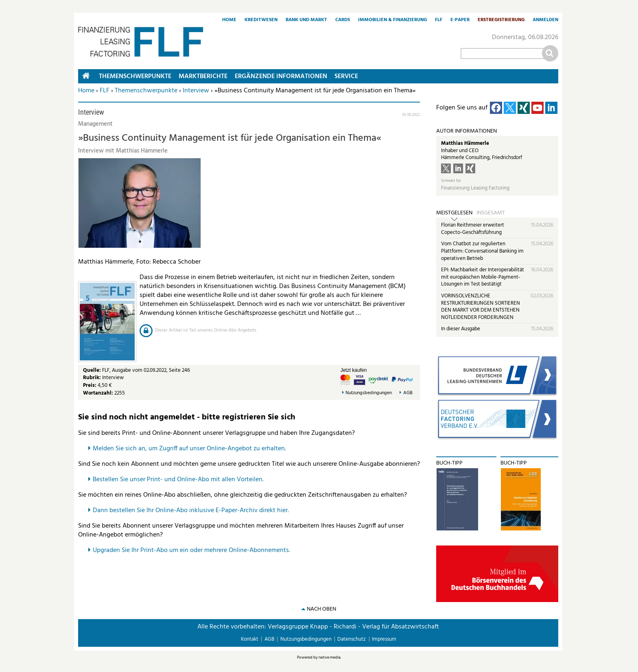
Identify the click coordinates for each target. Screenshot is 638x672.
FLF (439, 20)
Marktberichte (203, 76)
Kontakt (250, 639)
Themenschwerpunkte (146, 91)
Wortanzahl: (98, 393)
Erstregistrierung (501, 20)
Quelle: (93, 370)
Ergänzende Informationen (281, 76)
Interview (196, 91)
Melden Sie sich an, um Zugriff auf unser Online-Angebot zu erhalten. (189, 449)
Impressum (384, 639)
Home (229, 20)
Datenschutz (352, 639)
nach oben (321, 609)
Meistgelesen (454, 213)
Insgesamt (491, 213)
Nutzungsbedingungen (369, 393)
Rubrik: (93, 378)
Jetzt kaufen (354, 370)
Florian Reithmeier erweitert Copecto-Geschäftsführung (473, 229)
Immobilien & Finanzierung (392, 20)
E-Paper (460, 20)
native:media (330, 657)
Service (346, 76)
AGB (408, 393)
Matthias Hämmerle (465, 143)
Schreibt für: (451, 181)
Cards (343, 20)
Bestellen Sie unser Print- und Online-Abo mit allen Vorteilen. (178, 480)
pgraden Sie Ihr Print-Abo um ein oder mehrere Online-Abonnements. (193, 550)
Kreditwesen (261, 20)
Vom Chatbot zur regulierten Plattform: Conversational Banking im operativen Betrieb (482, 251)
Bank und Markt (306, 20)
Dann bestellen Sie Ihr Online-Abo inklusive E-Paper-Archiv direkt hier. (191, 511)
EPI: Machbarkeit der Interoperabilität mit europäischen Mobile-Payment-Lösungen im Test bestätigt (483, 277)
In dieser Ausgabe (461, 329)
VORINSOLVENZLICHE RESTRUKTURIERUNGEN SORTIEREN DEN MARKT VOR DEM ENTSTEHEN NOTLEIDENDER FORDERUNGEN (481, 307)
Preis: (90, 385)
